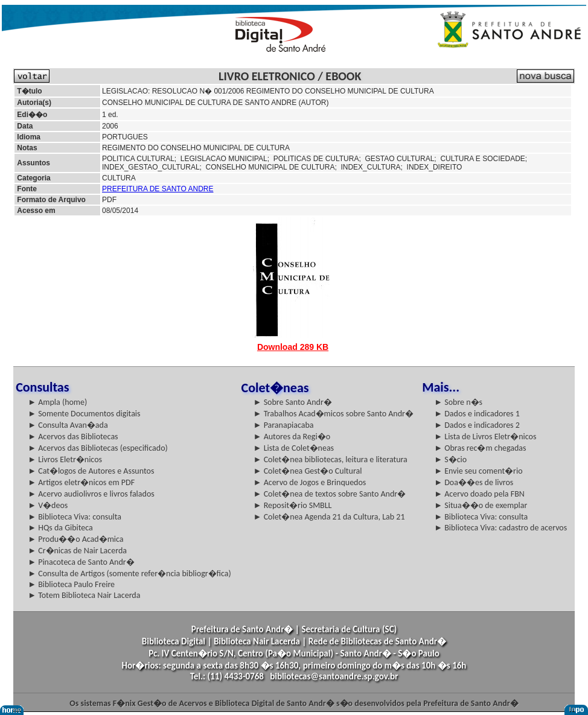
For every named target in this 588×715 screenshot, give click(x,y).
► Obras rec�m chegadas (480, 448)
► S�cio (450, 459)
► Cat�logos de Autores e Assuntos (91, 471)
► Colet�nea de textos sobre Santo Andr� (330, 494)
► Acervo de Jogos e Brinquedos (310, 482)
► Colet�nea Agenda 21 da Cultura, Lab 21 (329, 517)
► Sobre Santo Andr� (293, 402)
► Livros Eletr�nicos (65, 459)
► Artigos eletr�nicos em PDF (81, 482)
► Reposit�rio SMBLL (293, 505)
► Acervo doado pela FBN (479, 494)
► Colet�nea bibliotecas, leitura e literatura (331, 459)
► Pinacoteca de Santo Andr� (81, 562)
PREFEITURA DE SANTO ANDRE (158, 189)
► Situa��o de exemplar (481, 505)
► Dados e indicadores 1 (477, 414)
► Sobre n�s (458, 402)
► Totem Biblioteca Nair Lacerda (84, 595)
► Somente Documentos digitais (84, 414)
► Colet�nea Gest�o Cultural (308, 471)
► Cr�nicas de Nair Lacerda (77, 551)
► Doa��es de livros (474, 482)
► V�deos (48, 505)
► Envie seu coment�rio (478, 471)
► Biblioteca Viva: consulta (75, 517)
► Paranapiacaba (284, 425)
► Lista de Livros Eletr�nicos (485, 437)
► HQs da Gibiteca (60, 528)
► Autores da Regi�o (292, 437)
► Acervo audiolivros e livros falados (91, 494)
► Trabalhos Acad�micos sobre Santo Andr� (334, 414)
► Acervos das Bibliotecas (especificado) (98, 448)
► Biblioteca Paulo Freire (71, 584)
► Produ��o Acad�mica (75, 539)
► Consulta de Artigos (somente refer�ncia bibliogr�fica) (129, 574)
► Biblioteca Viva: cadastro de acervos (500, 528)
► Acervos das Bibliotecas (73, 437)
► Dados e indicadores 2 (477, 425)
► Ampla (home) (57, 402)
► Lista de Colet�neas (294, 448)
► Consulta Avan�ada (68, 425)
